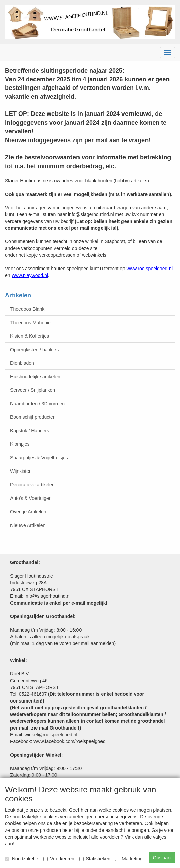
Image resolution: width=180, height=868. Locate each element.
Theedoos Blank (27, 309)
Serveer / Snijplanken (33, 390)
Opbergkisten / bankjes (34, 350)
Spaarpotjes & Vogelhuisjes (39, 458)
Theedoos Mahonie (30, 323)
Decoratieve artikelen (32, 485)
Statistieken (95, 859)
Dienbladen (22, 363)
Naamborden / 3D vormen (37, 404)
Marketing (129, 859)
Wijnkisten (21, 471)
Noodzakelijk (22, 859)
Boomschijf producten (33, 417)
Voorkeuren (59, 859)
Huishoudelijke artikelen (35, 377)
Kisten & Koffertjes (30, 336)
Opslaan (162, 858)
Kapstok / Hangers (30, 431)
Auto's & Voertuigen (31, 498)
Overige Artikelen (28, 512)
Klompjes (20, 444)
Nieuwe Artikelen (28, 525)
